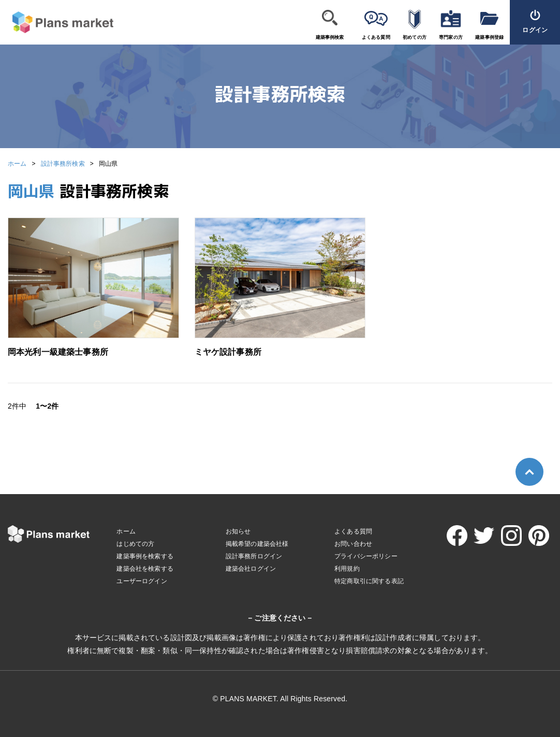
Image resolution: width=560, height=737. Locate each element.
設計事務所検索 (63, 164)
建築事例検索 (330, 37)
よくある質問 (376, 37)
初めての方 (415, 37)
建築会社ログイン (251, 569)
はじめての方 (135, 544)
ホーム (17, 164)
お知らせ (238, 531)
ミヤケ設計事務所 (228, 352)
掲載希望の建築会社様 (257, 544)
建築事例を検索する (145, 556)
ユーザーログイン (142, 581)
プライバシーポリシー (366, 556)
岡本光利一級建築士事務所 (58, 352)
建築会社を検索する (145, 569)
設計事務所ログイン (254, 556)
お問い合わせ (353, 544)
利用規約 (347, 569)
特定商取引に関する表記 (369, 581)
